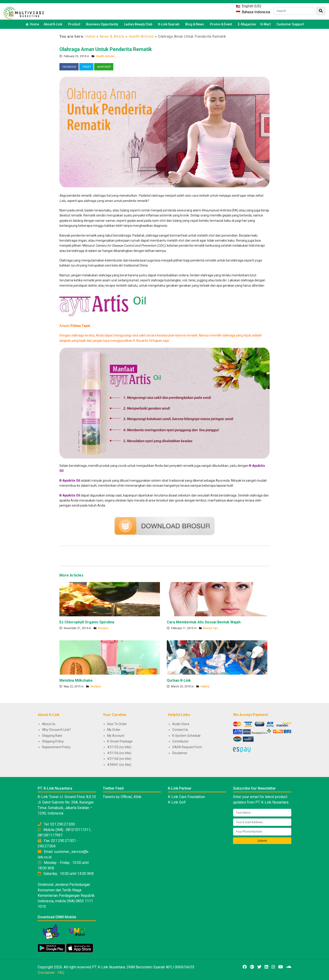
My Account (116, 736)
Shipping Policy (53, 741)
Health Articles (141, 36)
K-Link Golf (177, 802)
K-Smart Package (120, 741)
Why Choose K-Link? (56, 730)
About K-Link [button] (54, 24)
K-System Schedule (186, 736)
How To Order (117, 724)
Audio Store (181, 724)
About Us (49, 724)
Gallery (205, 686)
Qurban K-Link (179, 680)
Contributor (180, 741)
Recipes (103, 628)
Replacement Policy (56, 747)
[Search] (294, 11)
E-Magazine (247, 24)
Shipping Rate (52, 736)
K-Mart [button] (266, 24)
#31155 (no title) (119, 747)
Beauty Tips (211, 628)
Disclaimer (180, 753)
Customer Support (290, 24)
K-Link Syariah (169, 24)
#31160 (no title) (119, 759)
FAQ (61, 973)
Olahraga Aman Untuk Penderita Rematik (106, 49)
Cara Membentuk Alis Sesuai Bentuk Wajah (204, 622)
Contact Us (180, 730)
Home (34, 24)
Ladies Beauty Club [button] (139, 24)
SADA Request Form (187, 747)
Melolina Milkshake (76, 680)
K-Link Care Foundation (186, 797)
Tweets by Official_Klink (122, 797)
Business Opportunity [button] (103, 24)
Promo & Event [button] (222, 24)
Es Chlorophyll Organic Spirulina (87, 622)
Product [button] (75, 24)
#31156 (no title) (119, 753)
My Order (114, 730)
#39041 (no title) (119, 765)
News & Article (112, 36)
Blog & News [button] (195, 24)
